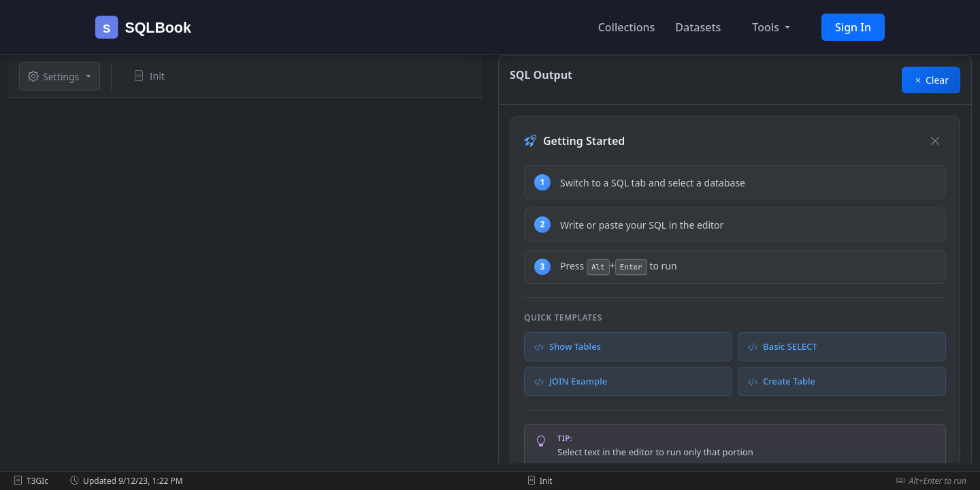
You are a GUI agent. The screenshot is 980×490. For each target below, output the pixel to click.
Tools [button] (767, 27)
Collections (627, 27)
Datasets (698, 27)
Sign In (853, 27)
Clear (931, 80)
